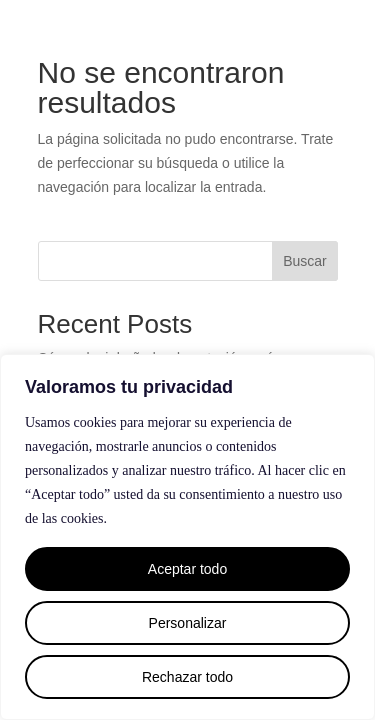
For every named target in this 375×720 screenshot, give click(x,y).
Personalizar (188, 623)
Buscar (305, 261)
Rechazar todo (187, 677)
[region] (187, 537)
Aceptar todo (187, 569)
